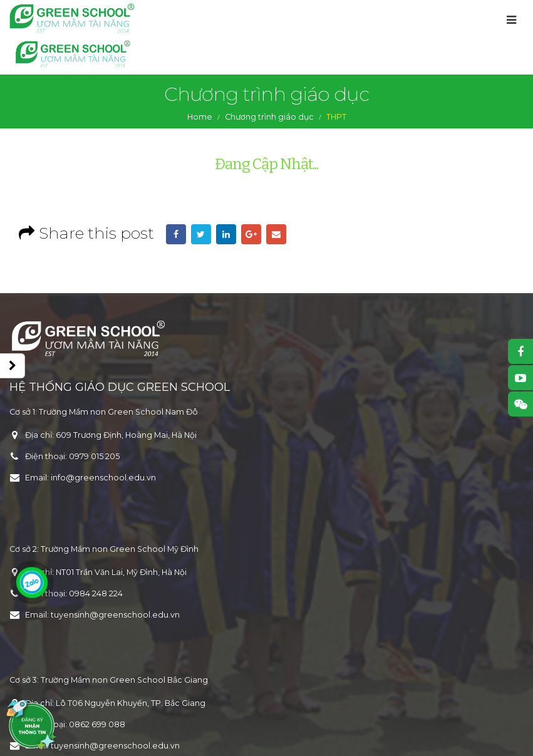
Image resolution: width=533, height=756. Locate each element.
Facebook (176, 234)
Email (276, 234)
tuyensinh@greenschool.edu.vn (115, 615)
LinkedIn (226, 234)
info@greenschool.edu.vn (103, 478)
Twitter (201, 234)
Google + (251, 234)
